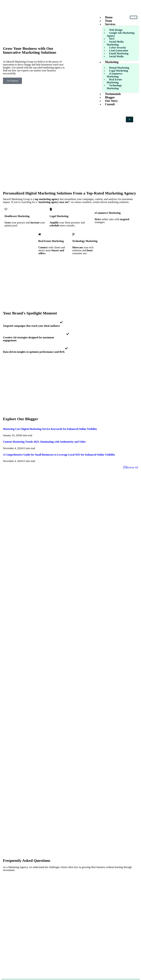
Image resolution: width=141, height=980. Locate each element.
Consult (110, 104)
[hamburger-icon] (134, 17)
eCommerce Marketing (114, 75)
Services (110, 24)
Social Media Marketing (115, 43)
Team (108, 21)
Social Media (116, 56)
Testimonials (113, 94)
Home (109, 17)
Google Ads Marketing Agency (121, 34)
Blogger (110, 97)
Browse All (131, 467)
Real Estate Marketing (114, 81)
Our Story (111, 101)
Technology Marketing (114, 87)
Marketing (112, 62)
